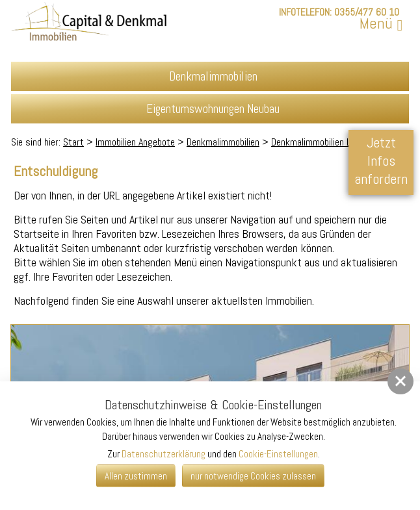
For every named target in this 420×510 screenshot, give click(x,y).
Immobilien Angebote (135, 142)
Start (73, 142)
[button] (400, 381)
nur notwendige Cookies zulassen (253, 476)
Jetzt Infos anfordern (381, 160)
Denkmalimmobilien (223, 142)
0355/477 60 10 (367, 12)
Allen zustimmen (136, 476)
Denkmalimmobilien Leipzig (322, 142)
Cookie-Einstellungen (278, 454)
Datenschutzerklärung (164, 454)
